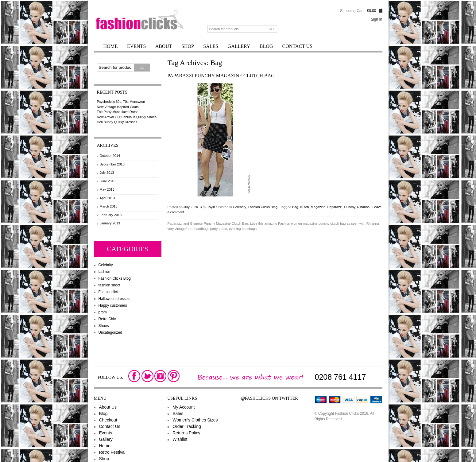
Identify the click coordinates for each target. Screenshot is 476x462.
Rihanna (363, 207)
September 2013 (112, 164)
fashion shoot (109, 285)
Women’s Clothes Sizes (195, 420)
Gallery (239, 46)
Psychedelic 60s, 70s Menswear (121, 102)
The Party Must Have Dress (118, 112)
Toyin (211, 207)
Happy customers (113, 305)
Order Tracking (187, 426)
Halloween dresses (114, 299)
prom (103, 312)
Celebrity (106, 265)
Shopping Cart (352, 11)
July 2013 (107, 173)
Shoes (104, 326)
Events (136, 46)
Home (111, 46)
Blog (266, 46)
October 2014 (110, 156)
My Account (184, 407)
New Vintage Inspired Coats (118, 107)
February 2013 (111, 215)
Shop (188, 46)
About (164, 46)
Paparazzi (335, 207)
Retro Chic (107, 319)
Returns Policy (186, 433)
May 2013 (107, 189)
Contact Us (297, 46)
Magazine (318, 207)
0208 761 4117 (341, 377)
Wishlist (180, 439)
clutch (305, 207)
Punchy (350, 207)
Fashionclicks (110, 292)
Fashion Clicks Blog (115, 278)
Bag (295, 207)
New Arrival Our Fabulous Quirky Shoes (127, 117)
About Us (108, 407)
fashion (104, 272)
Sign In (376, 19)
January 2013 (110, 223)
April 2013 (107, 198)
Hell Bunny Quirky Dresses (117, 122)
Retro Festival (112, 452)
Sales (211, 46)
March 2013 (109, 206)
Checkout (108, 420)
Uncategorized (110, 332)
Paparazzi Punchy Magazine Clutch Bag (221, 76)
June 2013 (108, 181)
